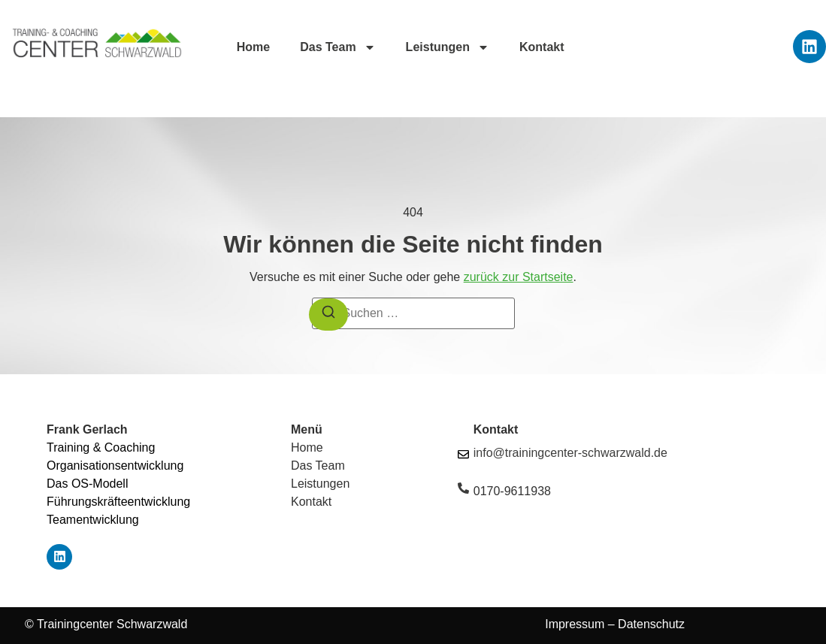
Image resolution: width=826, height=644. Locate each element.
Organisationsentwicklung (115, 466)
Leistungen (448, 47)
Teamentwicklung (93, 520)
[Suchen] (328, 314)
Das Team (337, 47)
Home (253, 47)
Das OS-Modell (87, 484)
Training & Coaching (101, 447)
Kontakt (542, 47)
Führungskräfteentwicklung (118, 502)
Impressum (575, 624)
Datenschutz (650, 624)
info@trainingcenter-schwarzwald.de (570, 453)
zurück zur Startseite (519, 277)
